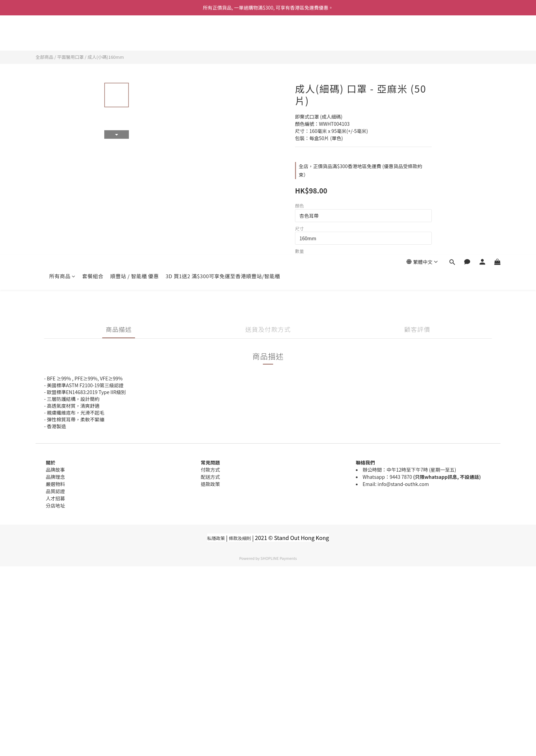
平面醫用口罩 (70, 57)
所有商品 (62, 37)
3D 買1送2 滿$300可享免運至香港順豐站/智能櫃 (223, 37)
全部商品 (44, 57)
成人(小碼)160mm (106, 57)
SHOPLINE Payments (279, 558)
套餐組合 (93, 37)
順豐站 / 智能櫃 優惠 (135, 37)
